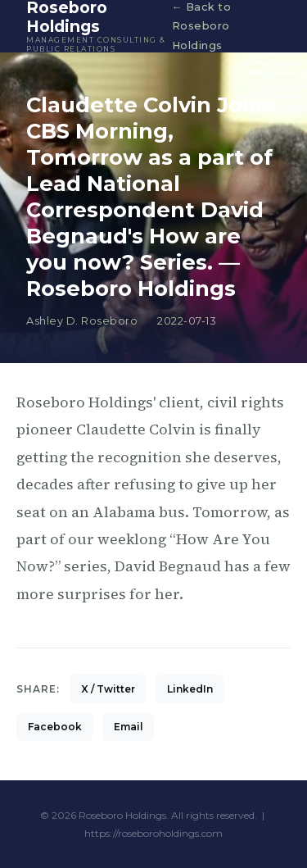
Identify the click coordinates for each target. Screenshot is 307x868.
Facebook (55, 727)
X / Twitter (108, 689)
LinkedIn (190, 689)
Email (129, 727)
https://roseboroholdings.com (153, 833)
